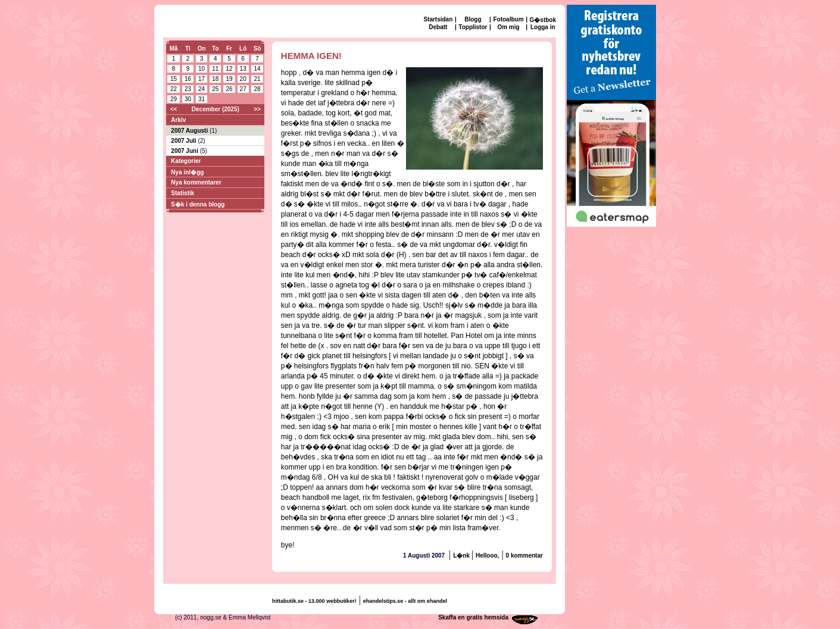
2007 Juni (185, 151)
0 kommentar (524, 556)
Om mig (508, 27)
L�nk (462, 556)
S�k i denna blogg (198, 204)
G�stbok (543, 20)
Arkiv (178, 120)
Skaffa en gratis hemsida (473, 617)
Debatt (438, 27)
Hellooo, (487, 556)
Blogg (473, 19)
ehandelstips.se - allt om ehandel (405, 601)
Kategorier (186, 161)
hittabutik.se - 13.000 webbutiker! (314, 601)
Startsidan (438, 19)
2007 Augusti (190, 131)
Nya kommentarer (196, 182)
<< (174, 109)
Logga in (543, 27)
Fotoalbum (508, 19)
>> (257, 109)
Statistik (182, 193)
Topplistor (473, 27)
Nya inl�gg (187, 172)
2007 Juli (184, 141)
